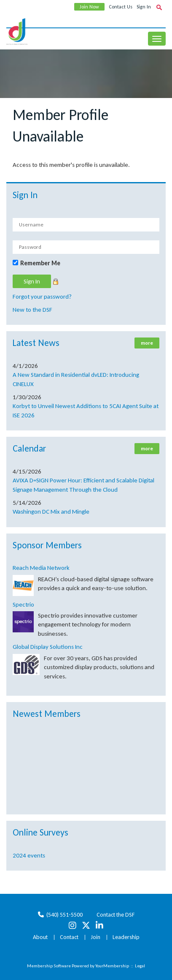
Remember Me (40, 263)
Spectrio (23, 604)
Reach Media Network (41, 568)
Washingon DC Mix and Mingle (51, 512)
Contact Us (121, 7)
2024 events (29, 855)
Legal (140, 966)
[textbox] (159, 7)
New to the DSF (32, 310)
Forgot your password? (42, 297)
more (147, 343)
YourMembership (112, 966)
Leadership (126, 937)
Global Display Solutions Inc (48, 647)
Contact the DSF (116, 915)
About (40, 937)
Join (95, 937)
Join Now (89, 7)
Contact (69, 937)
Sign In (144, 7)
